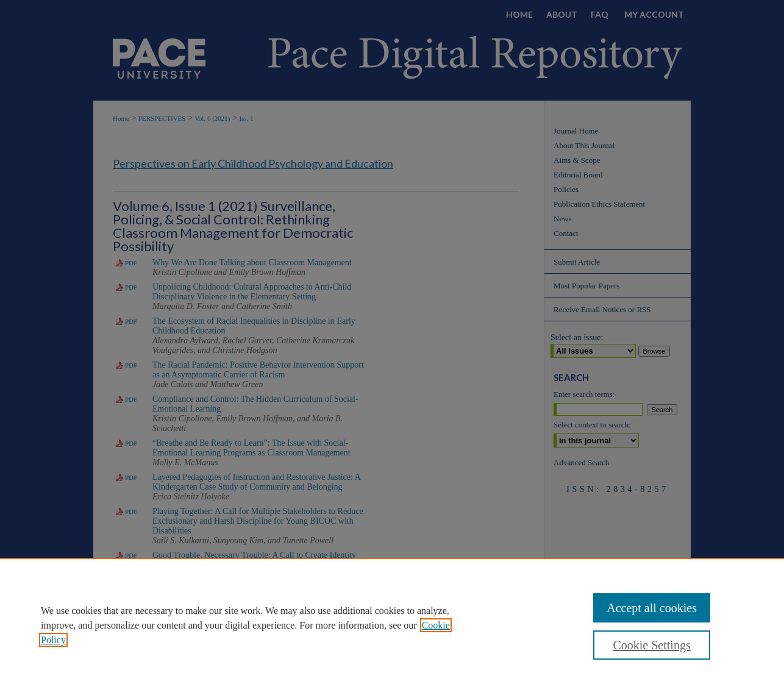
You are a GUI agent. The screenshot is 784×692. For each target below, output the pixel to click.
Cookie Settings (651, 645)
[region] (392, 625)
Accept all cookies (652, 608)
